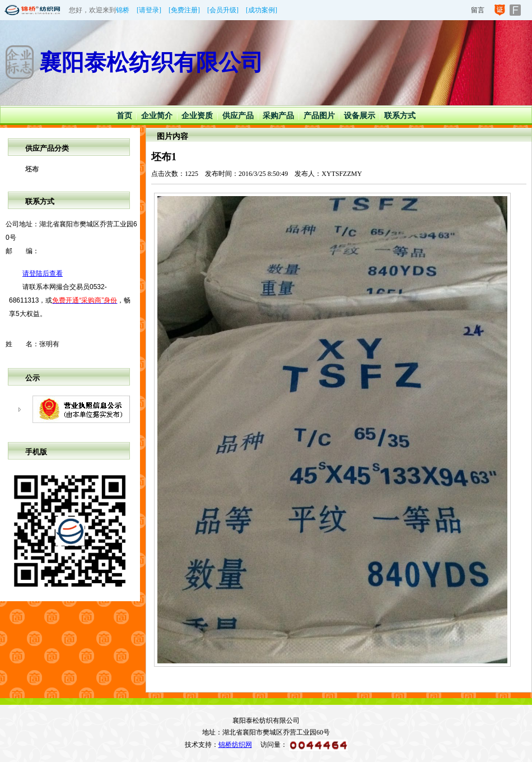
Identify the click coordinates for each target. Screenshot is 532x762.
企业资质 (197, 116)
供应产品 (238, 116)
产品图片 (319, 116)
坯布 (32, 169)
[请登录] (149, 10)
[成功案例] (262, 10)
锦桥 (123, 10)
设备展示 (360, 116)
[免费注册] (184, 10)
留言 (478, 10)
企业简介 (157, 116)
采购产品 (278, 116)
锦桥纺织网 (235, 745)
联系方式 (400, 116)
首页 (124, 116)
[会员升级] (223, 10)
